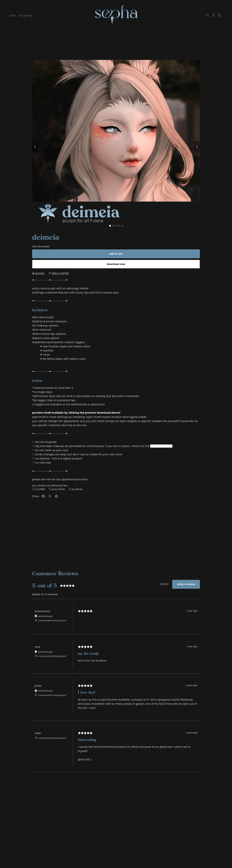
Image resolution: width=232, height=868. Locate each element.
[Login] (213, 15)
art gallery (25, 15)
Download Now (116, 264)
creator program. (161, 446)
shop (13, 15)
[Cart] (221, 15)
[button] (35, 147)
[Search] (208, 15)
